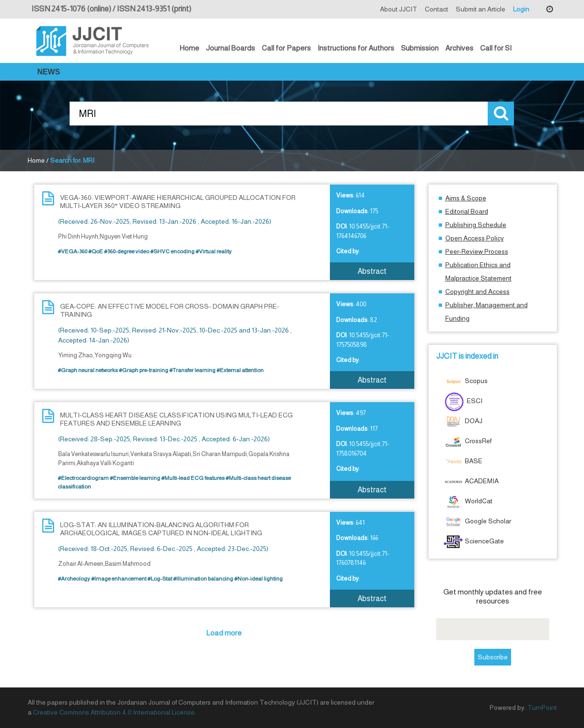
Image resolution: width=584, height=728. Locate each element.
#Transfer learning (192, 370)
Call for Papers (286, 48)
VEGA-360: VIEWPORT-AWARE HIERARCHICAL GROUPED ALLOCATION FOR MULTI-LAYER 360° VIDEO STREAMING (178, 202)
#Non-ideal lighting (258, 579)
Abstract (372, 271)
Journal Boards (231, 48)
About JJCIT (399, 9)
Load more (224, 633)
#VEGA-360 (72, 251)
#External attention (240, 370)
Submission (420, 48)
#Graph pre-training (143, 370)
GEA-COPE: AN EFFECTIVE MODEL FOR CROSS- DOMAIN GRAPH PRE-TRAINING (170, 310)
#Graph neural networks (88, 370)
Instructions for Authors (356, 48)
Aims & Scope (466, 198)
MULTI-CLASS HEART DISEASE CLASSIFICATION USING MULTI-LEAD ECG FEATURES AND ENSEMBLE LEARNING (176, 419)
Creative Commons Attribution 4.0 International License (114, 712)
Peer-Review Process (477, 251)
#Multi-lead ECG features (193, 478)
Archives (459, 48)
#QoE (96, 251)
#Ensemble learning (135, 478)
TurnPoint (542, 707)
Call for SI (496, 48)
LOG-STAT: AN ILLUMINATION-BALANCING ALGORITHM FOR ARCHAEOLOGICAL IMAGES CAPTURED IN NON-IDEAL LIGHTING (161, 529)
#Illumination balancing (203, 579)
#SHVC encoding (172, 251)
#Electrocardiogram (83, 478)
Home (190, 48)
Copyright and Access (477, 291)
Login (521, 9)
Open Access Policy (475, 238)
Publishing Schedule (476, 225)
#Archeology (74, 579)
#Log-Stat (160, 579)
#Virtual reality (214, 251)
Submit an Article (481, 9)
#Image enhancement (119, 579)
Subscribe (493, 657)
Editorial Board (467, 211)
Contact (436, 9)
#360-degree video (127, 251)
